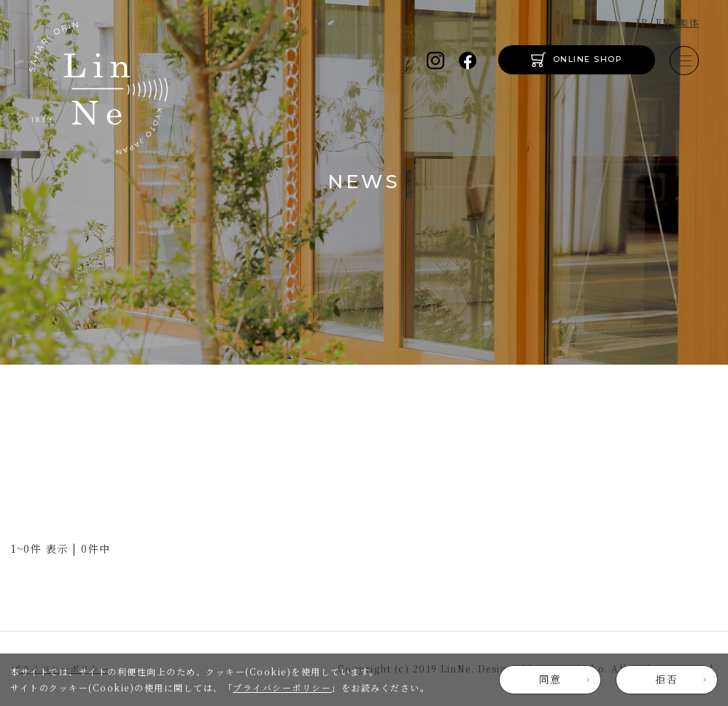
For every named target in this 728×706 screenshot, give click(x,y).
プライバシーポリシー (282, 687)
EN (663, 22)
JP (642, 22)
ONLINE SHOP (588, 59)
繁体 (689, 22)
